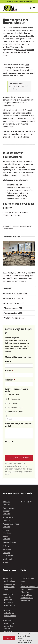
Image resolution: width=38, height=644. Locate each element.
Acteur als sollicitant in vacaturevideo (10, 613)
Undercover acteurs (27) (15, 318)
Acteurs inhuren (6, 503)
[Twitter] (25, 502)
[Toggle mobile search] (30, 8)
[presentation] (21, 448)
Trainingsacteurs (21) (13, 313)
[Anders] (19, 419)
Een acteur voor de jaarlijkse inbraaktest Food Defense (10, 600)
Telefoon (10, 380)
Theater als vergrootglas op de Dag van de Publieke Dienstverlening (10, 627)
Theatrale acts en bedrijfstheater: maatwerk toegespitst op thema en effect (20, 188)
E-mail (9, 371)
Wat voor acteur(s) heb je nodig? (17, 390)
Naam (9, 361)
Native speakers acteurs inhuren (7, 534)
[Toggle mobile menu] (34, 8)
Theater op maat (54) (13, 308)
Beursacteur (13, 403)
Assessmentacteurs (26, 226)
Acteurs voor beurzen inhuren (9, 511)
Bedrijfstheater (10, 542)
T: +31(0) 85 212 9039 (27, 580)
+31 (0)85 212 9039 (11, 2)
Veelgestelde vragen (9, 561)
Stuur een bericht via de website (27, 598)
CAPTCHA (9, 441)
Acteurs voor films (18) (14, 298)
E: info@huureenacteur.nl (28, 585)
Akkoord (9, 638)
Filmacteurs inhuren (8, 519)
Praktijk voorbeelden (8, 554)
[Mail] (31, 502)
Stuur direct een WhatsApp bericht (28, 592)
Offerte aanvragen (8, 548)
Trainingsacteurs (8, 228)
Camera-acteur (14, 395)
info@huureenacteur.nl (25, 2)
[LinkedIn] (28, 502)
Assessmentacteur (15, 407)
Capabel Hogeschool (25, 50)
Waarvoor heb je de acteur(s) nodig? (18, 425)
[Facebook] (21, 502)
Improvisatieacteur (15, 412)
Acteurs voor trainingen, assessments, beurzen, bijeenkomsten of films (18, 196)
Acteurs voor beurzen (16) (16, 293)
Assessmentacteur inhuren (10, 525)
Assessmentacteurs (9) (14, 303)
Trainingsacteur (14, 399)
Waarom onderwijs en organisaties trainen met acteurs (10, 584)
